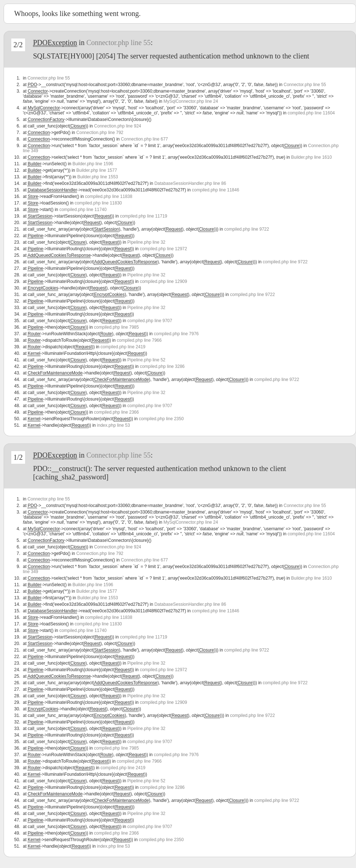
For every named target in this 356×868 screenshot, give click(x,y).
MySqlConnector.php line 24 (191, 101)
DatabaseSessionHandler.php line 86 (190, 183)
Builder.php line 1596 (93, 164)
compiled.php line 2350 (161, 419)
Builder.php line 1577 (97, 170)
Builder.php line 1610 (311, 157)
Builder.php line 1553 (98, 177)
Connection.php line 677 (144, 139)
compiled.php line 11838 (109, 196)
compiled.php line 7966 (139, 340)
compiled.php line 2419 (123, 347)
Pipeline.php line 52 (147, 360)
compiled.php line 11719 (143, 216)
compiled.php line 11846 (215, 190)
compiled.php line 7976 (176, 334)
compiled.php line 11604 (311, 113)
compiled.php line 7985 (116, 327)
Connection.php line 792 (100, 133)
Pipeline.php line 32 (147, 242)
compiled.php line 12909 (163, 281)
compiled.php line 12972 (163, 249)
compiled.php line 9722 (246, 229)
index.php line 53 (114, 425)
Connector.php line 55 (119, 42)
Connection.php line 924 (118, 126)
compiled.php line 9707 (150, 321)
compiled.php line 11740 (83, 210)
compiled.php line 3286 (162, 366)
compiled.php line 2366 (116, 412)
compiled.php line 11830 (98, 203)
